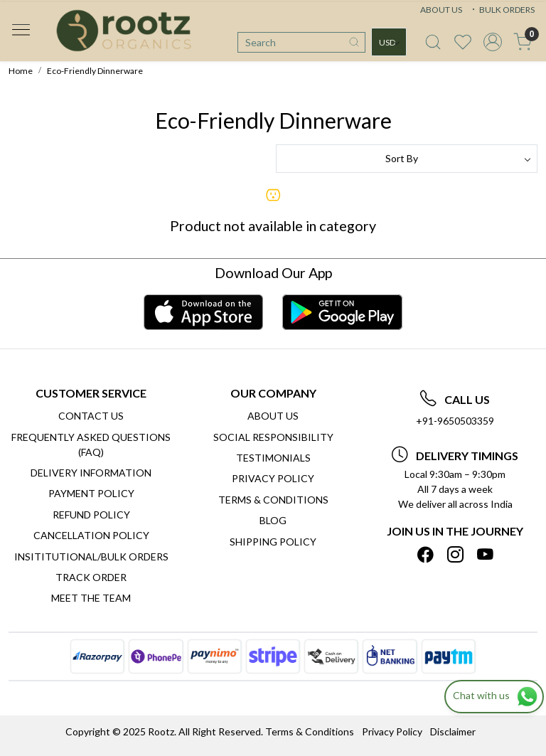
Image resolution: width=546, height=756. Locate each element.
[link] (433, 42)
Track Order (91, 577)
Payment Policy (91, 493)
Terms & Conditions (273, 500)
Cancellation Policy (91, 535)
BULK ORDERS (502, 10)
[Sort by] (407, 159)
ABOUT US (441, 10)
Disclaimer (453, 731)
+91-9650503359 (455, 421)
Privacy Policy (273, 478)
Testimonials (273, 458)
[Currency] (389, 42)
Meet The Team (91, 598)
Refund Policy (91, 515)
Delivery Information (91, 473)
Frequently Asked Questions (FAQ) (91, 444)
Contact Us (91, 416)
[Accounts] (493, 42)
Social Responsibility (273, 437)
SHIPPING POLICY (273, 542)
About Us (273, 416)
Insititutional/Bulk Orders (91, 557)
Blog (273, 520)
